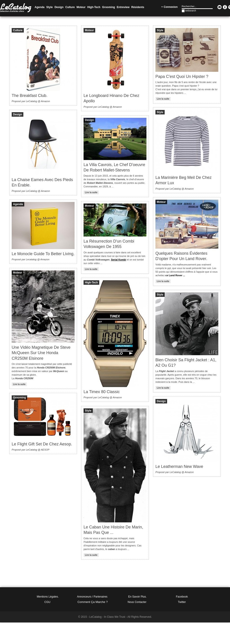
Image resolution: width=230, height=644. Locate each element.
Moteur (89, 30)
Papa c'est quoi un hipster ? (182, 77)
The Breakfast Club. (30, 96)
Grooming (19, 398)
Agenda (18, 204)
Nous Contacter (137, 602)
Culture (18, 30)
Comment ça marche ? (93, 602)
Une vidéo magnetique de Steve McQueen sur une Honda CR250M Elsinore (41, 353)
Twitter (182, 602)
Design (18, 114)
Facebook (182, 597)
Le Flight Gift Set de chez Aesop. (42, 444)
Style (160, 30)
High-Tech (91, 283)
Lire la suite (163, 99)
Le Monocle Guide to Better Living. (43, 254)
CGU (48, 602)
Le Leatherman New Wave (179, 467)
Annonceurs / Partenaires (92, 597)
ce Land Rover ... (175, 275)
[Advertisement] (115, 633)
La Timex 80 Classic (102, 392)
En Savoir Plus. (137, 597)
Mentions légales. (48, 597)
